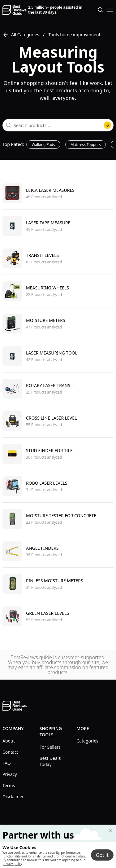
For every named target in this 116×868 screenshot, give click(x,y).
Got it (102, 855)
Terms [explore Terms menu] (9, 785)
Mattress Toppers (86, 145)
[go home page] (15, 10)
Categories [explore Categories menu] (87, 741)
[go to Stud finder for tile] (58, 454)
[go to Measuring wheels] (58, 291)
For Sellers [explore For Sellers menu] (50, 747)
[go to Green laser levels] (58, 616)
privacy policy (12, 864)
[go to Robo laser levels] (58, 486)
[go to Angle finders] (58, 551)
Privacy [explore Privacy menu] (10, 774)
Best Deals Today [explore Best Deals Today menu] (50, 761)
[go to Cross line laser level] (58, 421)
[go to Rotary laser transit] (58, 388)
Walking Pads (43, 145)
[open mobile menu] (110, 10)
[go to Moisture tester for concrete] (58, 519)
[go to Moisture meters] (58, 323)
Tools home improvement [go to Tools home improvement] (75, 35)
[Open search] (101, 10)
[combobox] (58, 125)
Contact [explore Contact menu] (10, 752)
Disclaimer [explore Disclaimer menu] (13, 797)
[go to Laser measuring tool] (58, 356)
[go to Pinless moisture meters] (58, 584)
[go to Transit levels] (58, 258)
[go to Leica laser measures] (58, 193)
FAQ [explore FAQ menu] (7, 763)
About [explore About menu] (9, 741)
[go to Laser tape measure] (58, 226)
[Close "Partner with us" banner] (110, 831)
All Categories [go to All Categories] (21, 35)
